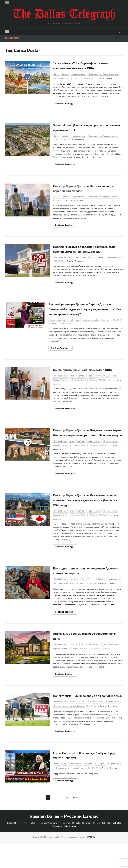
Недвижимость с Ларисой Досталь (103, 74)
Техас (75, 78)
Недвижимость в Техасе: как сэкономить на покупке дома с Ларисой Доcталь (80, 251)
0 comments (109, 78)
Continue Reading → (65, 104)
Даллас (65, 74)
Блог (56, 74)
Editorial (98, 78)
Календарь (100, 788)
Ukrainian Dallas (96, 726)
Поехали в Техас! (62, 78)
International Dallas (62, 262)
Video (57, 788)
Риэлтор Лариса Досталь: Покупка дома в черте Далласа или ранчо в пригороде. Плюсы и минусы (84, 450)
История (88, 788)
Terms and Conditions (47, 847)
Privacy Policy (29, 847)
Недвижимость (78, 74)
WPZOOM (91, 861)
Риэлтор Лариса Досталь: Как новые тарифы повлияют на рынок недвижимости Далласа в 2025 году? (86, 520)
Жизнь (100, 599)
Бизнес (73, 599)
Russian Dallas (80, 262)
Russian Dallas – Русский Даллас (64, 841)
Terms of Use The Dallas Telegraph (75, 847)
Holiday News (75, 788)
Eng (64, 788)
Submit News (70, 851)
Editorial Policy (14, 847)
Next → (77, 822)
